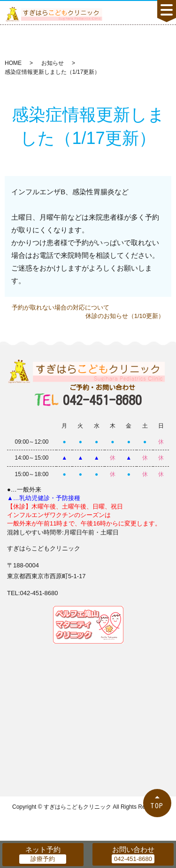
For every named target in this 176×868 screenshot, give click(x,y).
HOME (13, 63)
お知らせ (53, 63)
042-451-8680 (102, 395)
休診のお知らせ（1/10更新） (125, 316)
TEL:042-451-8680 (32, 593)
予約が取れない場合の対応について (61, 307)
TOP (157, 806)
